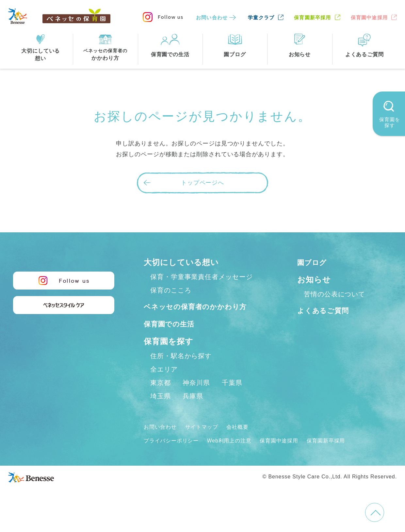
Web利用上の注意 (239, 455)
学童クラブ (261, 17)
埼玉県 (161, 410)
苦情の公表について (334, 294)
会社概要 (247, 441)
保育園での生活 (172, 338)
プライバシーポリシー (175, 455)
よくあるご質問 (326, 310)
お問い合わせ (212, 17)
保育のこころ (171, 290)
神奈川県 (196, 397)
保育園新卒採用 (312, 17)
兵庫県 (193, 410)
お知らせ (314, 280)
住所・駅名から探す (181, 370)
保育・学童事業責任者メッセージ (202, 277)
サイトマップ (208, 441)
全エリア (164, 383)
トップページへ (202, 183)
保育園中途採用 (369, 17)
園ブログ (314, 262)
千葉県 (232, 397)
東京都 (161, 397)
